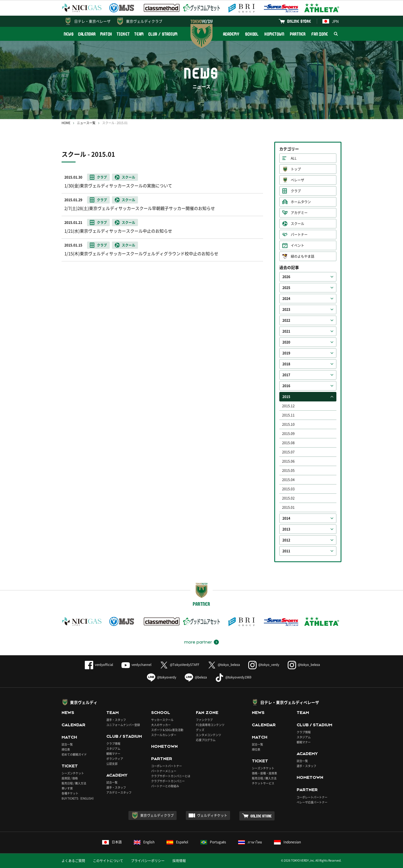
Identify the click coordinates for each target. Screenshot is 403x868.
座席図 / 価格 (70, 778)
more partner (198, 642)
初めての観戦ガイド (74, 754)
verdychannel (136, 665)
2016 (286, 386)
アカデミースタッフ (119, 792)
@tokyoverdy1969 (233, 677)
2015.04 (288, 480)
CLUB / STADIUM (163, 34)
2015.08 (288, 443)
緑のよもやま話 (303, 256)
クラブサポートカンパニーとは (171, 776)
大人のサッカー (161, 725)
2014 (286, 518)
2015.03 (288, 489)
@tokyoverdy (162, 677)
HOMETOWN (274, 34)
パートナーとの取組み (165, 786)
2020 (286, 342)
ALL (294, 158)
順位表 (66, 749)
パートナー (299, 235)
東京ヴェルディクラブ (144, 21)
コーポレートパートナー (167, 766)
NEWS (69, 34)
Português (213, 842)
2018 (286, 364)
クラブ (296, 191)
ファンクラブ (204, 720)
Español (177, 842)
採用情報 (179, 861)
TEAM (139, 34)
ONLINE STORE (299, 21)
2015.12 (288, 406)
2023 (286, 309)
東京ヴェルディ (84, 702)
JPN (331, 21)
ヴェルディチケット (212, 815)
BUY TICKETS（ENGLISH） (79, 798)
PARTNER (298, 34)
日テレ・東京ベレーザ (92, 21)
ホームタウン (301, 202)
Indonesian (287, 842)
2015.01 (288, 507)
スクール (297, 224)
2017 (286, 375)
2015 (286, 397)
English (144, 842)
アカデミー (299, 213)
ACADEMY (231, 34)
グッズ (200, 730)
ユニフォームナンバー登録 (123, 725)
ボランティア (115, 759)
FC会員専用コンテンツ (210, 725)
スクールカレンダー (164, 735)
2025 (286, 288)
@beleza (196, 677)
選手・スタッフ (116, 720)
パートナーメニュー (164, 771)
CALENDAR (87, 34)
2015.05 (288, 470)
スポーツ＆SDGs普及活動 (167, 730)
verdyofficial (99, 665)
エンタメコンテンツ (208, 735)
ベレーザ (297, 180)
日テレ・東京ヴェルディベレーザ (290, 702)
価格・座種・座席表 (264, 773)
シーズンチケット (73, 773)
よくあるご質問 (73, 861)
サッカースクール (162, 720)
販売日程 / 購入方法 (74, 783)
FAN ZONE (320, 34)
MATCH (106, 34)
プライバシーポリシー (148, 861)
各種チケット (70, 793)
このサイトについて (108, 861)
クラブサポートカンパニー (168, 781)
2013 (286, 529)
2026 (286, 277)
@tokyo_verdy (264, 665)
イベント (297, 245)
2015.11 (288, 415)
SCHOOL (252, 34)
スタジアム (113, 748)
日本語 (112, 842)
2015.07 (288, 452)
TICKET (123, 34)
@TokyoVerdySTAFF (180, 665)
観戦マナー (113, 754)
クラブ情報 (113, 743)
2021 (286, 331)
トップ (296, 169)
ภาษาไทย (250, 842)
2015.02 (288, 498)
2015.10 (288, 424)
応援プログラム (206, 740)
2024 (286, 299)
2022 (286, 320)
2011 (286, 551)
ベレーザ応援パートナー (312, 802)
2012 (286, 540)
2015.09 (288, 434)
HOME (66, 123)
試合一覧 (67, 744)
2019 (286, 353)
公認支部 (112, 764)
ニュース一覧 (86, 123)
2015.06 (288, 461)
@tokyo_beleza (224, 665)
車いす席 (67, 788)
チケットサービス (263, 783)
